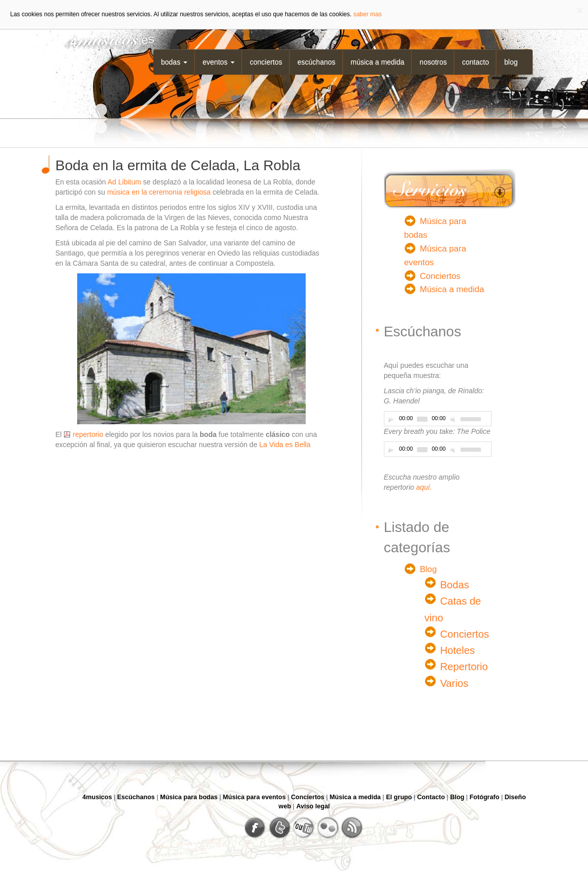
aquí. (424, 487)
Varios (454, 683)
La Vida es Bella (285, 445)
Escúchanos (317, 62)
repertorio (88, 434)
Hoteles (458, 650)
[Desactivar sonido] (454, 419)
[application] (438, 419)
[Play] (391, 419)
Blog (511, 62)
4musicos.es (105, 39)
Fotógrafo (485, 797)
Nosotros (433, 62)
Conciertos (266, 62)
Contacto (476, 62)
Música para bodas (189, 797)
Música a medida (378, 62)
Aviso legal (313, 806)
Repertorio (464, 667)
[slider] (422, 419)
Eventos (219, 62)
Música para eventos (254, 797)
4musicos (97, 797)
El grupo (399, 797)
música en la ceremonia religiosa (159, 192)
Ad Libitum (124, 182)
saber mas (368, 14)
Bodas (174, 62)
